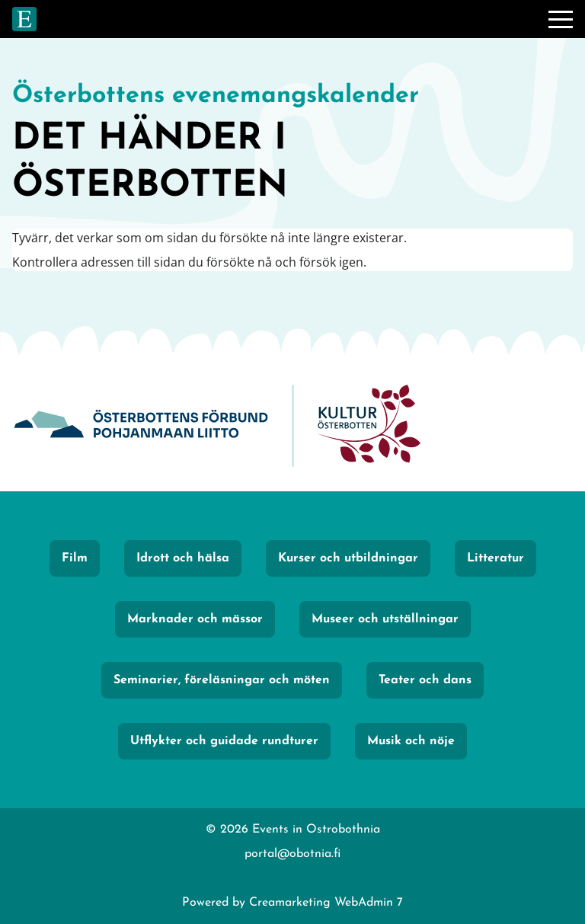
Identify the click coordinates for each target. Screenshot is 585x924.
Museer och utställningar (385, 619)
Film (75, 558)
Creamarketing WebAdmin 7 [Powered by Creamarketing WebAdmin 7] (326, 903)
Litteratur (495, 558)
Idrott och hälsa (183, 558)
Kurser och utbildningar (348, 558)
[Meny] (561, 19)
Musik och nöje (411, 741)
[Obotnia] (141, 426)
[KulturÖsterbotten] (369, 426)
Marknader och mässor (195, 619)
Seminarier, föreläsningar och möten (222, 680)
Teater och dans (425, 680)
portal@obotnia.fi (292, 854)
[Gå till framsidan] (24, 19)
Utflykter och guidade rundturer (224, 741)
